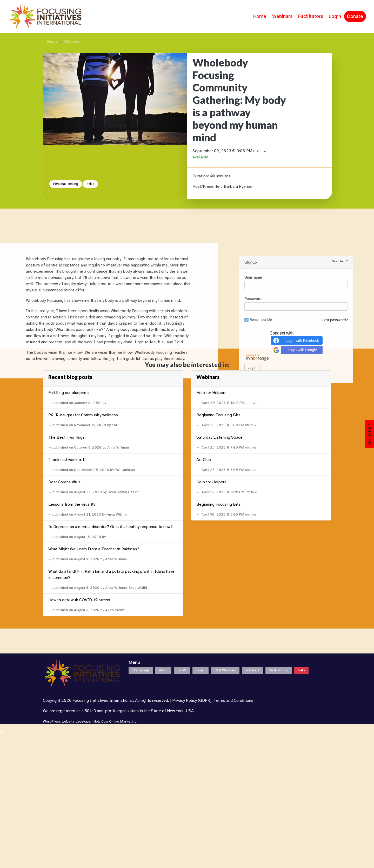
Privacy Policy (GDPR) (192, 700)
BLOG (182, 670)
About (163, 670)
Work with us (279, 670)
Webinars (282, 16)
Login (335, 16)
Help (301, 670)
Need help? (340, 720)
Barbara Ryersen (239, 186)
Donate (355, 16)
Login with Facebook (295, 799)
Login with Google (294, 808)
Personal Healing (66, 184)
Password (253, 757)
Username (253, 736)
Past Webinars (225, 670)
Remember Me (258, 778)
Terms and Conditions (233, 700)
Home (260, 16)
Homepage (141, 670)
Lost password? (335, 779)
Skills (90, 184)
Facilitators (311, 16)
